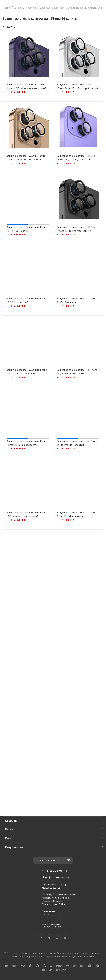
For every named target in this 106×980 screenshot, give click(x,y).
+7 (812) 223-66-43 (54, 871)
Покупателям (14, 847)
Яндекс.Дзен (65, 938)
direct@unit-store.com (55, 877)
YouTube (57, 938)
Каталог (10, 830)
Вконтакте (41, 938)
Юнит (9, 838)
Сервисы (11, 821)
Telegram (49, 938)
